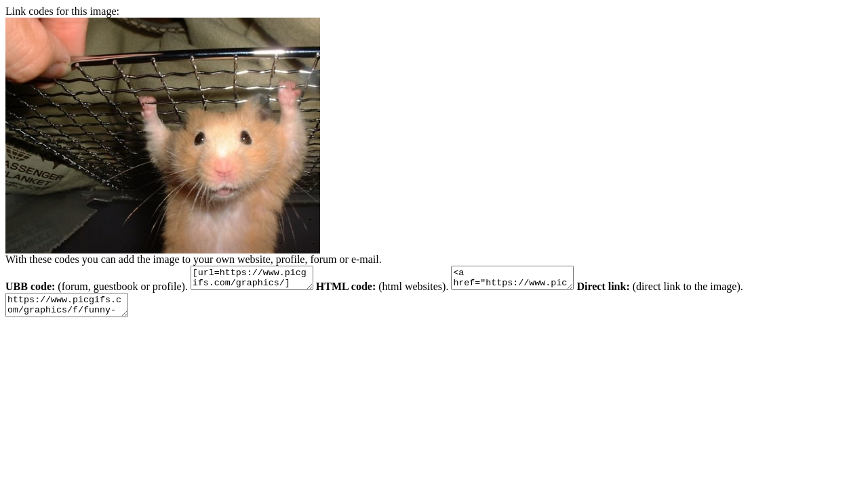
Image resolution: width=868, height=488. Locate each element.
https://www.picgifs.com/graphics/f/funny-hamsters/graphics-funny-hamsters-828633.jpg (74, 311)
